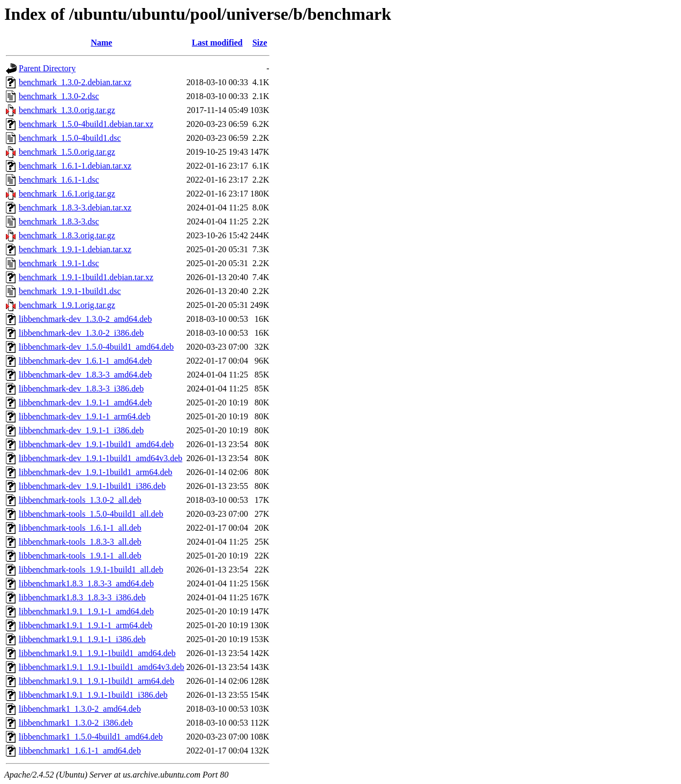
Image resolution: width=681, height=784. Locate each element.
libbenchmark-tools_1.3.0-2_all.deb (80, 500)
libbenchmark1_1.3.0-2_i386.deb (76, 723)
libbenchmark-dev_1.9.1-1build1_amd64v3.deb (100, 458)
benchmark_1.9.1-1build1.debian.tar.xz (86, 277)
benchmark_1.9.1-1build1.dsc (70, 291)
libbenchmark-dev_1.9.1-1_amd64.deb (85, 402)
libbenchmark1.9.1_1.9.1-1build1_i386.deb (93, 695)
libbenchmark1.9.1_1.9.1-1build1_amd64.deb (97, 653)
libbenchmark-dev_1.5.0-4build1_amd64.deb (96, 347)
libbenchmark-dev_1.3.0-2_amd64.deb (85, 319)
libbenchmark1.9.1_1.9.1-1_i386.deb (82, 639)
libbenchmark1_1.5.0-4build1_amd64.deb (91, 737)
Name (101, 43)
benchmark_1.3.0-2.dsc (59, 96)
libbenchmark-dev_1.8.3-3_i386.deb (81, 389)
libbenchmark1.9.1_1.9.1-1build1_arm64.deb (96, 681)
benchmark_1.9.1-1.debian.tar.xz (75, 249)
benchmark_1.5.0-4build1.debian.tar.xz (86, 124)
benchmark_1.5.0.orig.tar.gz (67, 152)
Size (260, 43)
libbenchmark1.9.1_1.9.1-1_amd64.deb (86, 611)
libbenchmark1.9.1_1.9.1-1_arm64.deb (85, 625)
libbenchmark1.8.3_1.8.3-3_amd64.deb (86, 583)
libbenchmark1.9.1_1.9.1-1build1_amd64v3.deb (102, 667)
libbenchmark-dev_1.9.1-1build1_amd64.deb (96, 444)
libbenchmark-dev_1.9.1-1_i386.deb (81, 430)
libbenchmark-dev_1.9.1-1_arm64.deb (85, 416)
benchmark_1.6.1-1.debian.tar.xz (75, 166)
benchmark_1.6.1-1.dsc (59, 180)
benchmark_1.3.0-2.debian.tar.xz (75, 82)
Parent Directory (47, 68)
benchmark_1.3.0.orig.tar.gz (67, 110)
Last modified (217, 43)
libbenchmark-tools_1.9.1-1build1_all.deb (91, 570)
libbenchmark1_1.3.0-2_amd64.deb (80, 709)
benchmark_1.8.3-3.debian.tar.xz (75, 208)
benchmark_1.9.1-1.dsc (59, 263)
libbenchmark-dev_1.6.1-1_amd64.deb (85, 361)
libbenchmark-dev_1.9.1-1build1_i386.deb (92, 486)
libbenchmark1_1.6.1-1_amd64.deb (80, 751)
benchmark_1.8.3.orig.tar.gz (67, 235)
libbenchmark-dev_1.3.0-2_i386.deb (81, 333)
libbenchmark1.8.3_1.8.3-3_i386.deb (82, 597)
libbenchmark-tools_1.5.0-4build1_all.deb (91, 514)
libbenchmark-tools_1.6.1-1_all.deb (80, 528)
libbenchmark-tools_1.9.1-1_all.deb (80, 556)
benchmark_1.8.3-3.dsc (59, 221)
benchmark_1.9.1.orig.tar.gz (67, 305)
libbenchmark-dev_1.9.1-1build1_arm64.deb (96, 472)
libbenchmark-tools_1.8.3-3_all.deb (80, 542)
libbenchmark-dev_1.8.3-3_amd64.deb (85, 375)
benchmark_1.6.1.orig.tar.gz (67, 194)
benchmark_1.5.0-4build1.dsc (70, 138)
